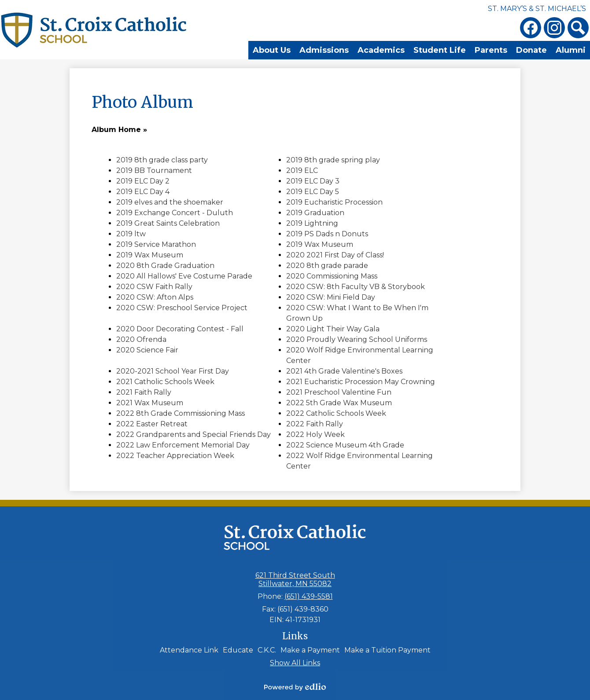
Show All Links (295, 663)
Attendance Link (189, 650)
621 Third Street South (295, 579)
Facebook (531, 29)
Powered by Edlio (295, 687)
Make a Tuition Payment (387, 650)
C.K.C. (267, 650)
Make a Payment (310, 650)
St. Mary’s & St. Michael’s (537, 9)
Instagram (554, 29)
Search (578, 29)
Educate (238, 650)
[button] (220, 51)
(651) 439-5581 (309, 596)
